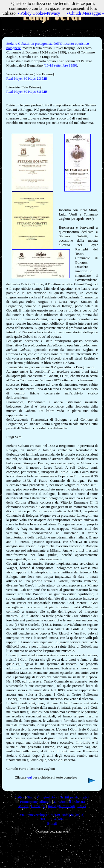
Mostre (24, 806)
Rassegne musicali (61, 806)
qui (30, 777)
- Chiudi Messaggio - (85, 13)
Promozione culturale (36, 802)
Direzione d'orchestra (70, 802)
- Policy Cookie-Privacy (39, 13)
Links (82, 806)
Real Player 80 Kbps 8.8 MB (27, 92)
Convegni (38, 806)
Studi (31, 797)
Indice (20, 797)
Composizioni (47, 797)
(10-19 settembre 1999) (60, 65)
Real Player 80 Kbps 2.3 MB (27, 78)
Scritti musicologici (75, 797)
